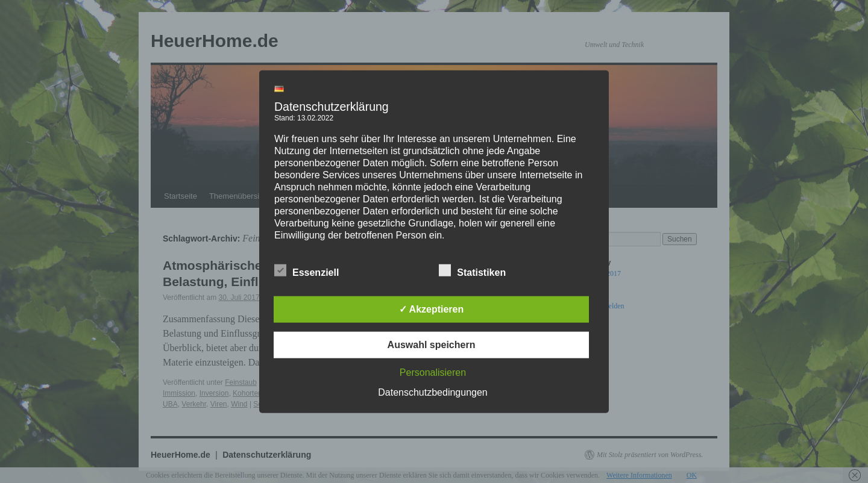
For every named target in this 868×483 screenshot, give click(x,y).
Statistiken (472, 270)
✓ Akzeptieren (432, 309)
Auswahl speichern (432, 344)
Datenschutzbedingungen (432, 392)
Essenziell (307, 270)
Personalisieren (433, 372)
